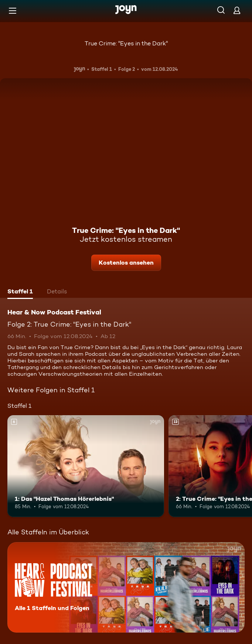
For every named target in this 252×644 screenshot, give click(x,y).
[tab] (20, 292)
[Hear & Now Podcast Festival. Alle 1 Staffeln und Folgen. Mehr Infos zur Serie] (126, 587)
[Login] (237, 10)
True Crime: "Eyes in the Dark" (126, 43)
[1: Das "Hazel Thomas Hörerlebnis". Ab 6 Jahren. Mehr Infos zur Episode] (86, 466)
